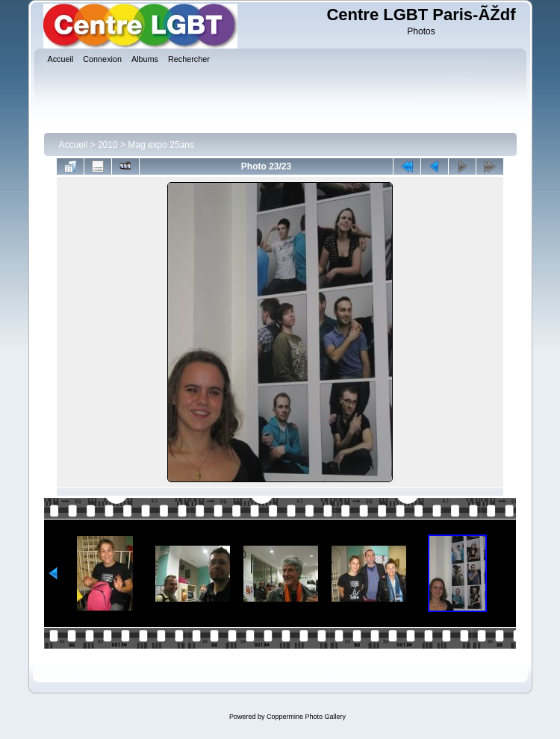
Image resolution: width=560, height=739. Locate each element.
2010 (108, 145)
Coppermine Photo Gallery (306, 717)
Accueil (74, 145)
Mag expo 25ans (161, 145)
